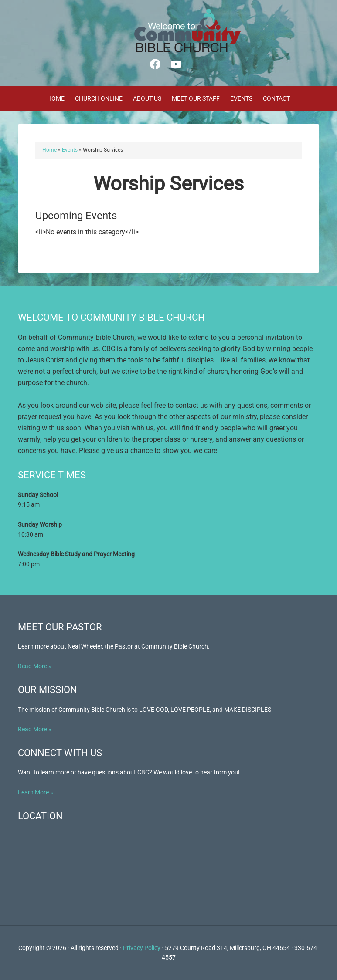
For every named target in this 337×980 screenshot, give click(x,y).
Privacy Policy (142, 948)
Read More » (35, 666)
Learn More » (36, 792)
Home (49, 150)
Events (70, 150)
